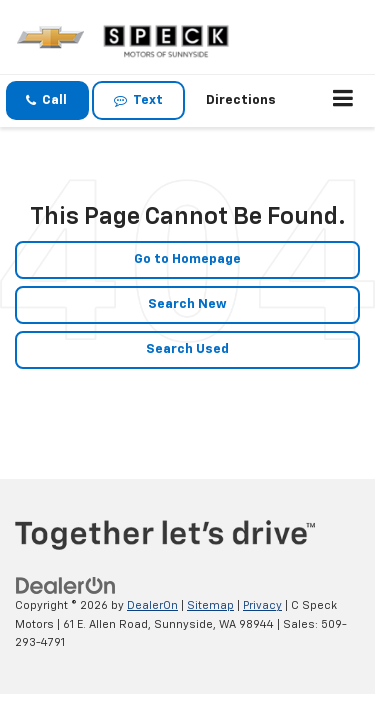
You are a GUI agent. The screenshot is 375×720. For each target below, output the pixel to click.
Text (138, 100)
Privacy (262, 605)
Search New (187, 304)
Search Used (187, 349)
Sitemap (210, 605)
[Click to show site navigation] (343, 101)
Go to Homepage (187, 259)
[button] (47, 100)
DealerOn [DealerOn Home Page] (152, 605)
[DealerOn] (66, 586)
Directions (241, 100)
